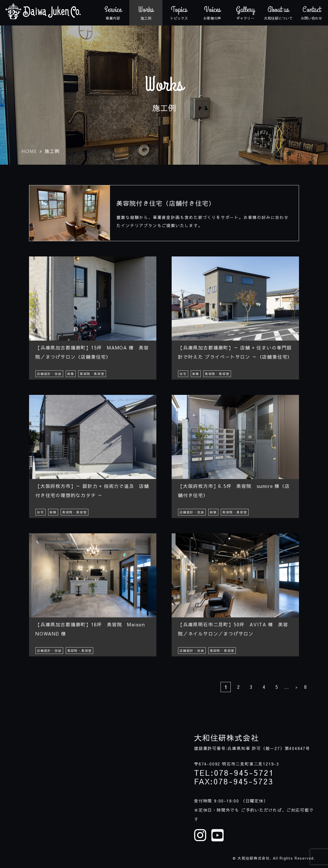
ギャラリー (245, 13)
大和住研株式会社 (226, 738)
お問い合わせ (311, 13)
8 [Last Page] (305, 687)
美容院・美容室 (92, 374)
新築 (71, 374)
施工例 (146, 13)
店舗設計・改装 (49, 374)
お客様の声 (212, 13)
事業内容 (113, 13)
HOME (29, 152)
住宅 (183, 374)
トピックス (179, 13)
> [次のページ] (296, 687)
